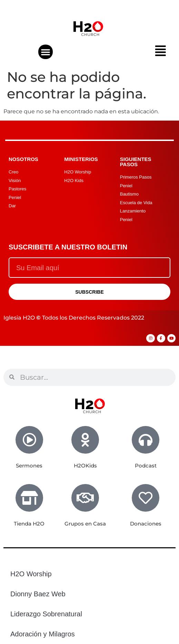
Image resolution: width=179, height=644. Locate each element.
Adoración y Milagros (43, 634)
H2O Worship (31, 574)
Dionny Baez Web (38, 594)
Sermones (29, 466)
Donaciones (146, 524)
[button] (46, 52)
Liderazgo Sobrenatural (46, 614)
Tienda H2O (29, 524)
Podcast (146, 466)
